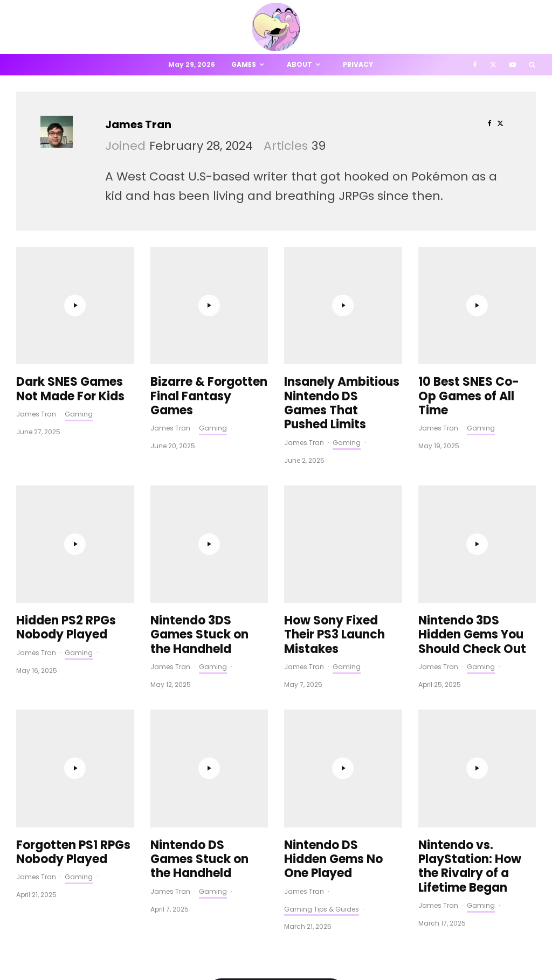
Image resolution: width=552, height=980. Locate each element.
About (299, 64)
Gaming (79, 305)
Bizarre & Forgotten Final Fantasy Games (209, 287)
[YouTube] (513, 65)
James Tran (138, 124)
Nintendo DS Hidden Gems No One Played (333, 532)
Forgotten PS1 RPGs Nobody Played (73, 525)
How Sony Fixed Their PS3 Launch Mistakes (334, 417)
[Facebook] (475, 65)
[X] (493, 65)
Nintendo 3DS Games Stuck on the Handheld (199, 417)
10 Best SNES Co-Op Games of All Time (469, 287)
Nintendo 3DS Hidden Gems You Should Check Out (472, 417)
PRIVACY (129, 953)
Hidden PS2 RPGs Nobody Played (66, 410)
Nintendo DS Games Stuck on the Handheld (199, 532)
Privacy (358, 64)
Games (244, 64)
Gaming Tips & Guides (322, 582)
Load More (276, 665)
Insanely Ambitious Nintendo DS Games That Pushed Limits (342, 295)
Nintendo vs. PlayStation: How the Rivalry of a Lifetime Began (470, 539)
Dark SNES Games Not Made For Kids (70, 280)
